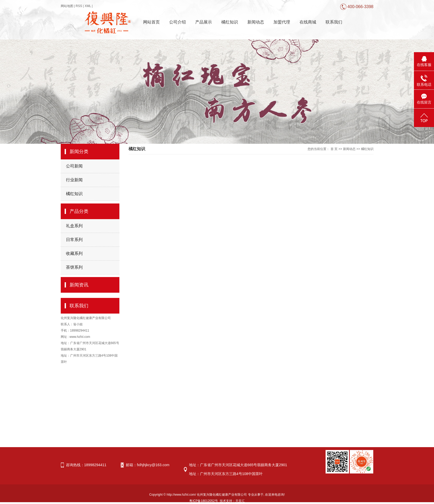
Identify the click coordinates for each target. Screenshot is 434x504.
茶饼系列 (74, 267)
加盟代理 (282, 22)
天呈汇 (240, 501)
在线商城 (308, 22)
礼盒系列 (74, 226)
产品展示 (204, 22)
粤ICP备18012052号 (203, 501)
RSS (79, 6)
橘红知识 (230, 22)
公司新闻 (74, 166)
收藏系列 (74, 253)
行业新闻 (74, 180)
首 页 (334, 149)
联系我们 (334, 22)
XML (88, 6)
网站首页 (151, 22)
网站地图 (67, 6)
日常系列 (74, 240)
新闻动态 (256, 22)
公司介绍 (178, 22)
